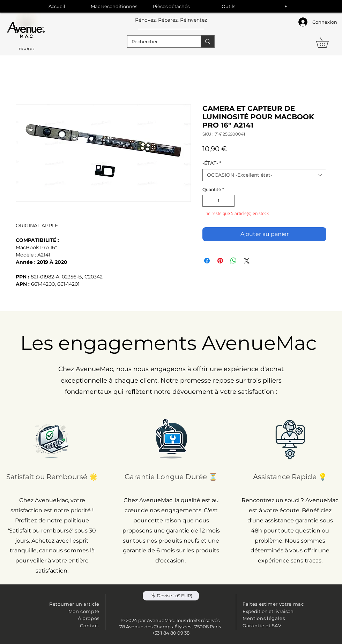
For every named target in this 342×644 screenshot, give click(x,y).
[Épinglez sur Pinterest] (220, 261)
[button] (327, 43)
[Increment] (230, 201)
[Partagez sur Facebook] (207, 261)
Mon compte (84, 611)
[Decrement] (207, 201)
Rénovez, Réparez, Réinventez (171, 20)
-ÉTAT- (212, 163)
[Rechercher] (159, 41)
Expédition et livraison (268, 611)
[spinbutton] (218, 201)
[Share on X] (247, 261)
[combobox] (264, 175)
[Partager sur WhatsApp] (233, 261)
